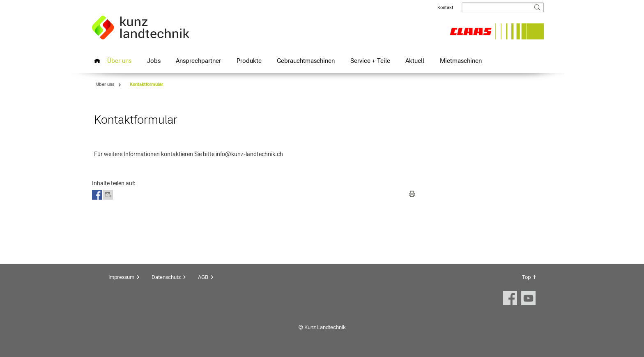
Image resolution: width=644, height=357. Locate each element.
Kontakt (445, 8)
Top (526, 277)
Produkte (249, 61)
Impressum (121, 277)
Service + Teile (370, 61)
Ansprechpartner (198, 61)
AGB (203, 277)
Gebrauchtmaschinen (306, 61)
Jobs (154, 61)
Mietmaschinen (461, 61)
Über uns (119, 61)
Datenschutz (166, 277)
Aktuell (415, 61)
